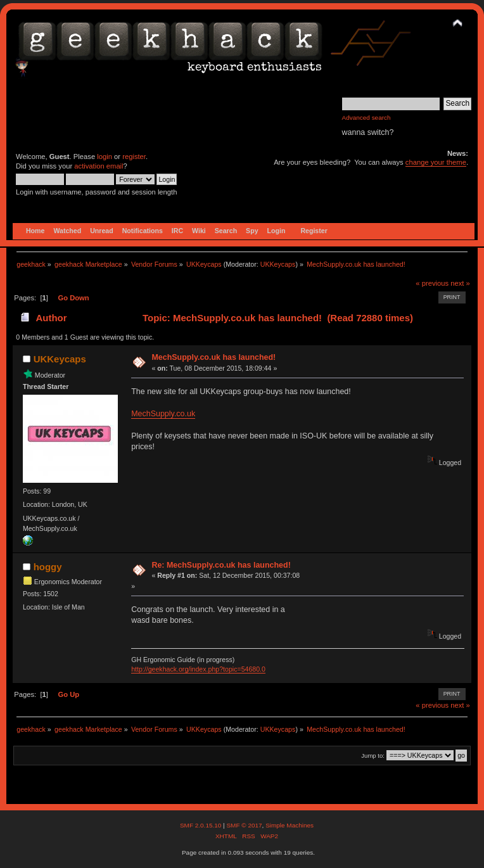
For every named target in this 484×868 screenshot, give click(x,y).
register (134, 156)
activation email (99, 166)
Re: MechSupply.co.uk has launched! (221, 565)
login (105, 156)
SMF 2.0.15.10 (201, 825)
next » (460, 283)
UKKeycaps (278, 264)
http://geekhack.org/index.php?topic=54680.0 (198, 669)
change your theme (436, 162)
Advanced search (366, 118)
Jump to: (373, 756)
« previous (432, 283)
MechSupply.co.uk (163, 414)
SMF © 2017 (244, 825)
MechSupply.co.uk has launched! (213, 357)
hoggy (48, 567)
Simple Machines (290, 825)
